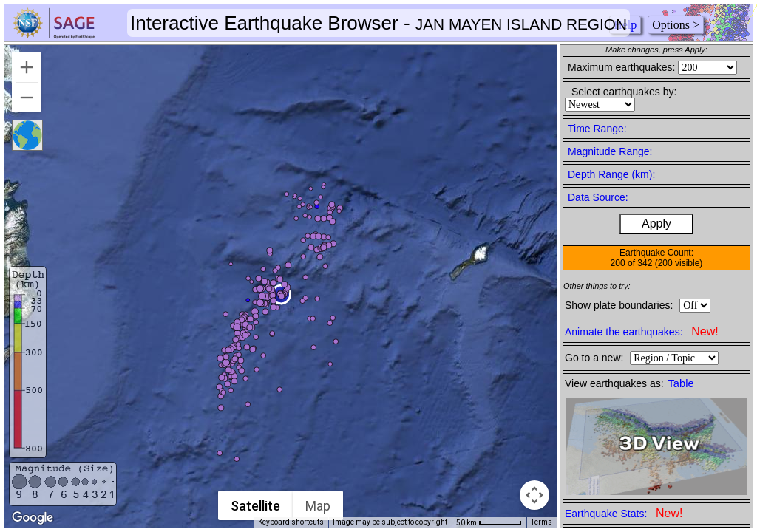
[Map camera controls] (534, 495)
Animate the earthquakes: (642, 331)
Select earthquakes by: (624, 92)
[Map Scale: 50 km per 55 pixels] (489, 522)
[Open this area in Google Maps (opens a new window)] (33, 518)
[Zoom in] (27, 67)
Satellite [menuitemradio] (256, 506)
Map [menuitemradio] (319, 506)
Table (681, 383)
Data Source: (598, 197)
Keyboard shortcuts (291, 522)
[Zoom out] (27, 98)
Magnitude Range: (610, 151)
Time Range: (597, 129)
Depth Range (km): (611, 174)
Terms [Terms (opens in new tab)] (542, 522)
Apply (656, 224)
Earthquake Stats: (624, 513)
